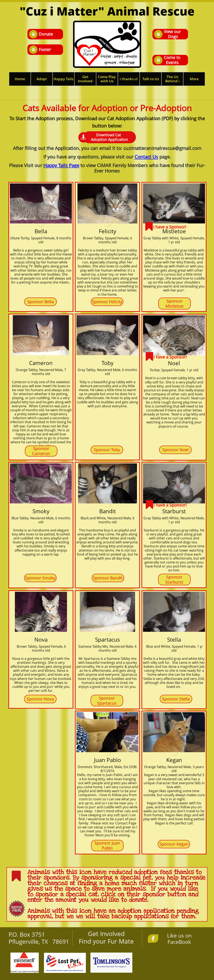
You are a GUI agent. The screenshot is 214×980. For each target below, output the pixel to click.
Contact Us (146, 157)
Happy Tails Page (61, 165)
